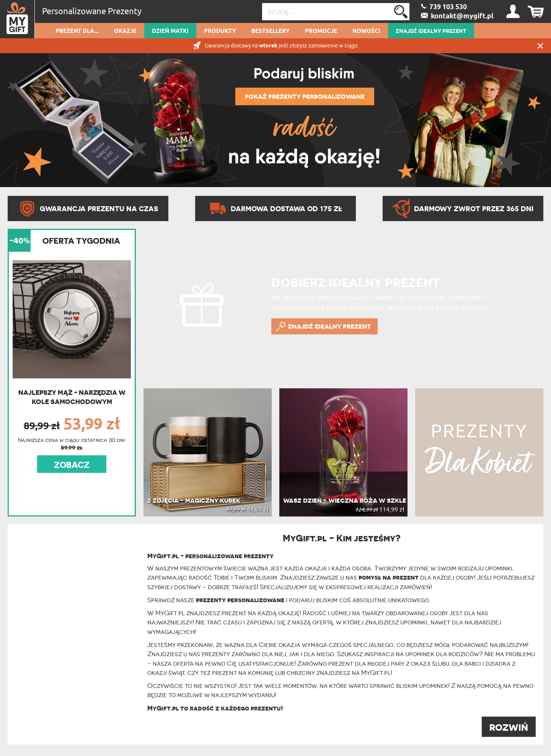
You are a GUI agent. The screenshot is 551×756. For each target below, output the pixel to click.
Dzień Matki (170, 31)
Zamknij (540, 46)
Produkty (220, 31)
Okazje (125, 31)
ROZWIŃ (509, 727)
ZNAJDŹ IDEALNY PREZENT (431, 31)
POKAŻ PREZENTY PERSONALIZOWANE (305, 96)
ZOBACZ (72, 465)
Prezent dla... (77, 31)
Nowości (366, 31)
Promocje (321, 31)
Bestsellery (271, 31)
